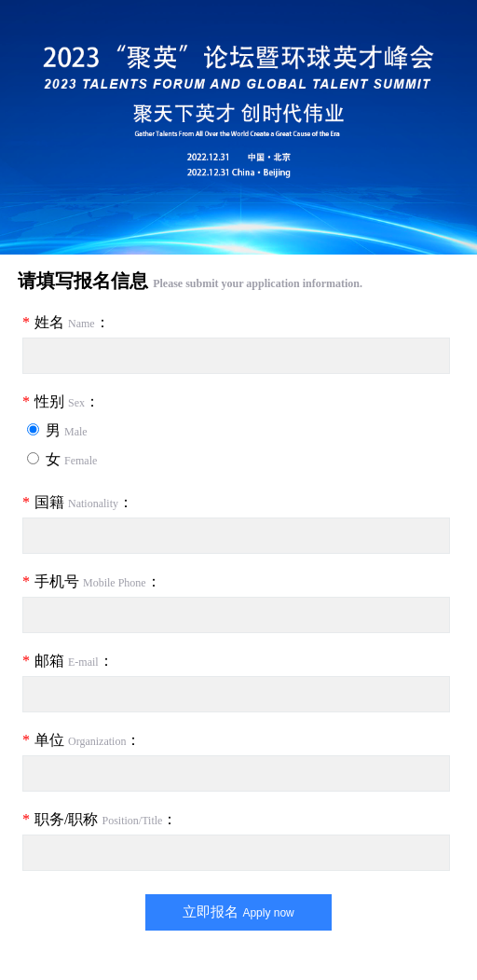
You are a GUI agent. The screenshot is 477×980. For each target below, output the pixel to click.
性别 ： (61, 401)
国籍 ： (78, 502)
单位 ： (82, 740)
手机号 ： (92, 581)
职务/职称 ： (100, 819)
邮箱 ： (68, 661)
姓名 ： (66, 322)
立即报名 (238, 911)
